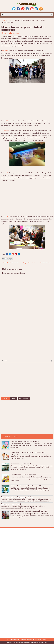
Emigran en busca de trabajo (11, 504)
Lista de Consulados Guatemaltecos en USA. (26, 486)
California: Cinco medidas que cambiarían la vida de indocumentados (23, 28)
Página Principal (29, 263)
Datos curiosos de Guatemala (21, 464)
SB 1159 (5, 121)
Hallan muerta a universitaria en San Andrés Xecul (28, 511)
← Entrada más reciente (10, 263)
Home (4, 20)
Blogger (44, 640)
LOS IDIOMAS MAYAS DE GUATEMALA (25, 442)
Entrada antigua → (46, 263)
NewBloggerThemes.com (40, 643)
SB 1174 (5, 217)
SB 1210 (5, 51)
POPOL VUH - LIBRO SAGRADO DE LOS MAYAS (28, 453)
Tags (14, 398)
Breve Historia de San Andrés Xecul (23, 475)
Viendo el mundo (26, 640)
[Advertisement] (28, 104)
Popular (5, 398)
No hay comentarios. (14, 33)
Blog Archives (24, 398)
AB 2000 (6, 131)
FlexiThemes (16, 643)
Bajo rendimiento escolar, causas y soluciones (18, 497)
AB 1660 (5, 173)
